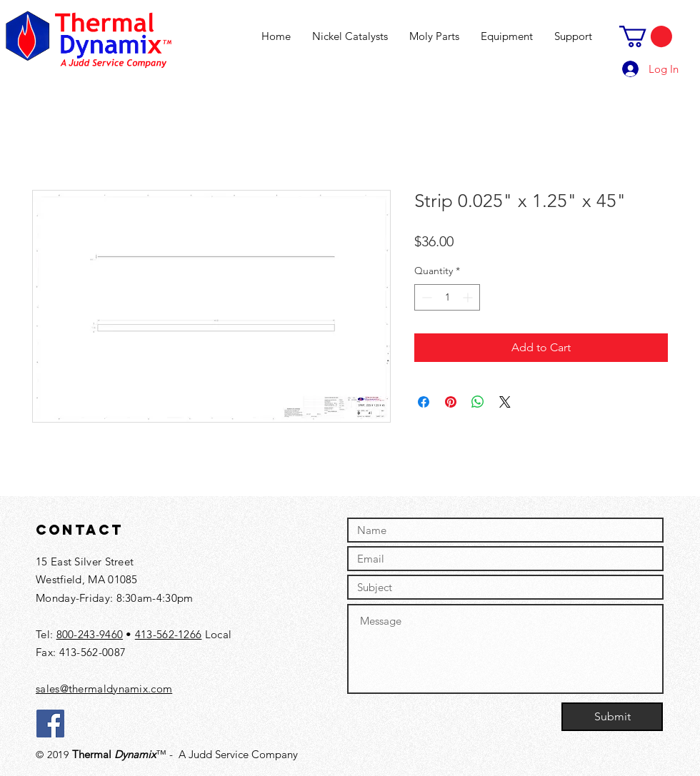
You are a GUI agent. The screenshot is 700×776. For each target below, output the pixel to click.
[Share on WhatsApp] (478, 402)
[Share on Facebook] (424, 402)
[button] (646, 36)
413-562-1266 (169, 634)
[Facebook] (50, 724)
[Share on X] (505, 402)
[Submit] (612, 717)
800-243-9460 (90, 634)
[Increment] (469, 297)
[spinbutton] (447, 297)
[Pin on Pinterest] (451, 402)
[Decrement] (425, 297)
